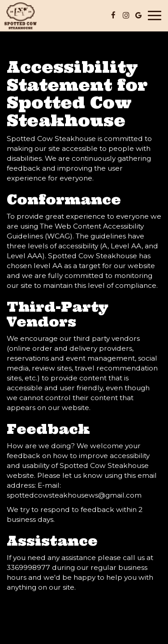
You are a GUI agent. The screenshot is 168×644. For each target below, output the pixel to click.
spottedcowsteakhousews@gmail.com (74, 495)
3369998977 (28, 567)
